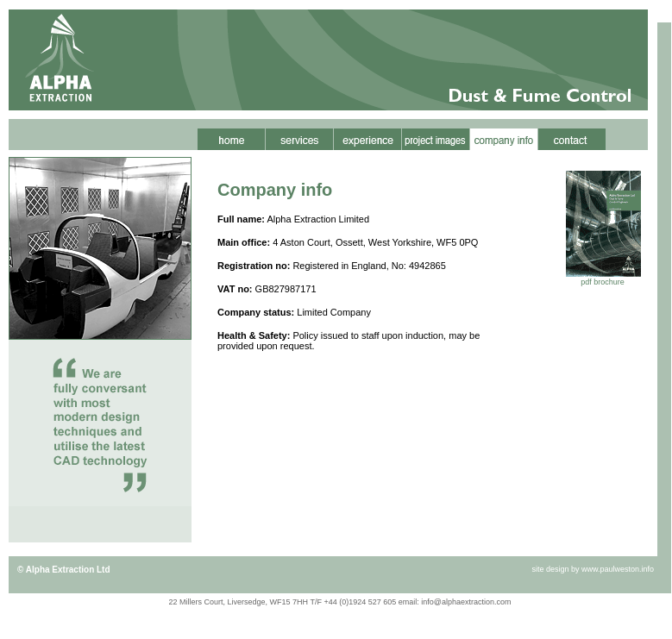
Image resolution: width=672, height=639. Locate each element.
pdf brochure (603, 282)
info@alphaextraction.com (466, 602)
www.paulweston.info (618, 569)
